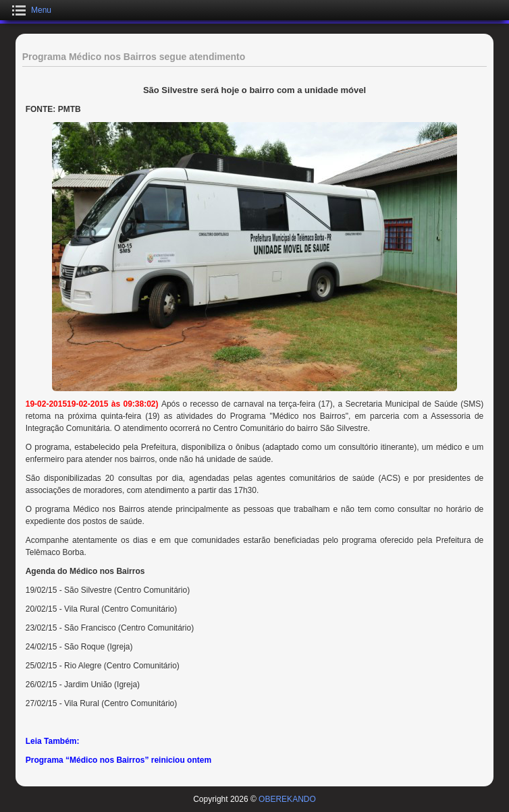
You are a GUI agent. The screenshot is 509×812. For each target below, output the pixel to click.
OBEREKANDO (287, 799)
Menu (41, 10)
